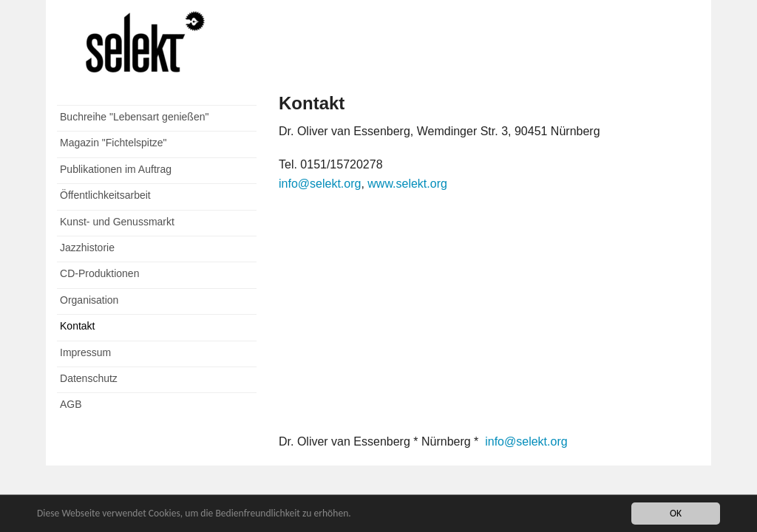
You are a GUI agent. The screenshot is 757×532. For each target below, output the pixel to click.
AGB (71, 404)
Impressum (85, 352)
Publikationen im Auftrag (116, 169)
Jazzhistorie (87, 248)
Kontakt (77, 326)
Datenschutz (89, 378)
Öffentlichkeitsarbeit (105, 195)
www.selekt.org (406, 184)
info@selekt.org (320, 184)
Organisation (89, 300)
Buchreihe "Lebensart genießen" (134, 117)
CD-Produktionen (99, 273)
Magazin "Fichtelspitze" (113, 143)
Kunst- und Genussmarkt (117, 222)
